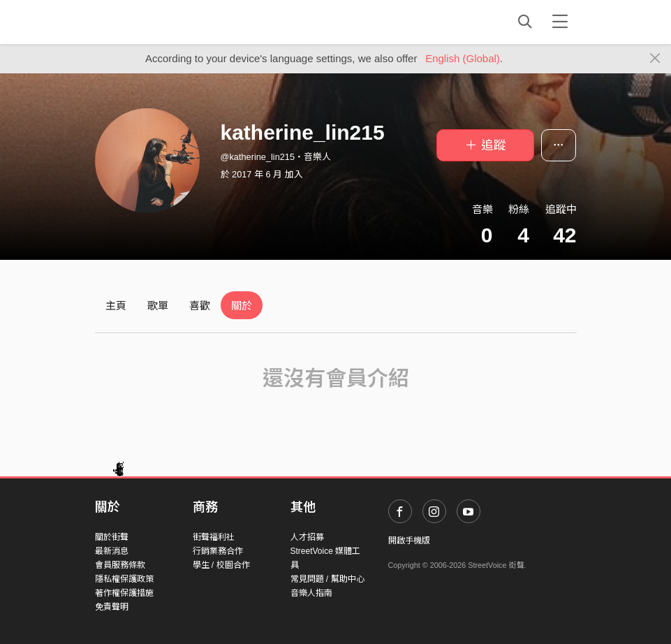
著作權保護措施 (124, 593)
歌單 (158, 306)
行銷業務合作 (218, 551)
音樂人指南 (311, 593)
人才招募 (307, 537)
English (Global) (463, 58)
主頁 (116, 306)
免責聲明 (112, 607)
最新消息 (112, 551)
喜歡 (200, 306)
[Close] (655, 59)
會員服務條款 (120, 565)
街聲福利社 (214, 537)
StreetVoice (153, 22)
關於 (242, 306)
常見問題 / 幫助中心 (327, 579)
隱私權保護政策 (124, 579)
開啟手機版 (409, 541)
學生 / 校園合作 (221, 565)
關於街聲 (112, 537)
